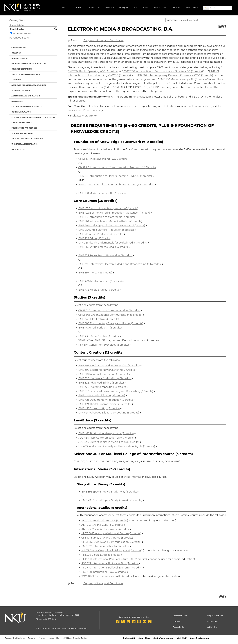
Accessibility (213, 621)
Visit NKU (182, 638)
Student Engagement (22, 133)
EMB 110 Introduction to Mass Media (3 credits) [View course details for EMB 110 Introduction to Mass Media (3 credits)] (107, 217)
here (97, 106)
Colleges (16, 53)
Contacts (175, 8)
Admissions (94, 8)
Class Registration (199, 638)
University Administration (25, 144)
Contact (176, 621)
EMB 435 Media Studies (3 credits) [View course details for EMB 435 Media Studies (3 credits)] (99, 290)
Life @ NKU (124, 8)
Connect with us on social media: (134, 617)
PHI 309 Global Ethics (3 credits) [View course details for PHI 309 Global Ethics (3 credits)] (101, 555)
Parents (32, 638)
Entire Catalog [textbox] (17, 25)
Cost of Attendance (163, 638)
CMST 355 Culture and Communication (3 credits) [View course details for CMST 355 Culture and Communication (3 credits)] (111, 542)
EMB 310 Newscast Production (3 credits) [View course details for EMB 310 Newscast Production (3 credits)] (103, 374)
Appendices (17, 101)
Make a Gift (129, 638)
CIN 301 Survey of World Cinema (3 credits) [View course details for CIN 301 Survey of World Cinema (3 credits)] (107, 538)
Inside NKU (54, 638)
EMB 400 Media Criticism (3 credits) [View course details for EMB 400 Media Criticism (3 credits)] (100, 281)
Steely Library (141, 8)
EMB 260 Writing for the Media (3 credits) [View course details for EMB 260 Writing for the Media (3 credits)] (104, 247)
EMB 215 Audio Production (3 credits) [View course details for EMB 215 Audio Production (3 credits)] (101, 234)
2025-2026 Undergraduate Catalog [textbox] (183, 20)
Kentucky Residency (22, 123)
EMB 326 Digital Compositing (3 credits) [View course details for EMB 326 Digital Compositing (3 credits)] (103, 387)
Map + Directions (215, 616)
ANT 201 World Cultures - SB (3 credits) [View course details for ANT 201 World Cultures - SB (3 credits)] (105, 521)
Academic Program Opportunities (29, 85)
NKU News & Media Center (75, 638)
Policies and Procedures (24, 128)
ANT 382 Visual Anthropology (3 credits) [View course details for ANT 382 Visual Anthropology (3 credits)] (105, 529)
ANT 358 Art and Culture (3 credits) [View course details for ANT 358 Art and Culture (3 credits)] (103, 525)
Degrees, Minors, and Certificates (29, 64)
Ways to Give (160, 8)
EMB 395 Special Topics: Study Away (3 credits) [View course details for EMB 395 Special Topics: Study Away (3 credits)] (110, 492)
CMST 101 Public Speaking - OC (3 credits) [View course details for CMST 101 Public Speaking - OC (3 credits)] (93, 71)
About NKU (17, 80)
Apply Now (144, 638)
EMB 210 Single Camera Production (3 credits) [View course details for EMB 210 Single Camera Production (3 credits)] (106, 230)
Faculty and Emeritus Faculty (27, 107)
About (65, 8)
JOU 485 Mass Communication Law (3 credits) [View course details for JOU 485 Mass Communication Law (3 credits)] (106, 438)
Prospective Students (15, 638)
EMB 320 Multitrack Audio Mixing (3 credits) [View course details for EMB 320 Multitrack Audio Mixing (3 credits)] (105, 378)
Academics (79, 8)
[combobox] (196, 20)
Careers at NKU (180, 616)
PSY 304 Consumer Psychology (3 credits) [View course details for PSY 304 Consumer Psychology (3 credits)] (104, 345)
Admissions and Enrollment (26, 96)
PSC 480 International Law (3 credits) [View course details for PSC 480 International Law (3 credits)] (104, 572)
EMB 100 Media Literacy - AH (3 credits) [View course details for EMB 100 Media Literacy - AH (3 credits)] (183, 79)
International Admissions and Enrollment (33, 117)
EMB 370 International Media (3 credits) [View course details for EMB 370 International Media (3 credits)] (105, 546)
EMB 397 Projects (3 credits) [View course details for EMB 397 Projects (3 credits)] (95, 273)
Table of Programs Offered (26, 74)
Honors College (20, 58)
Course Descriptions (22, 69)
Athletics (109, 8)
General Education (21, 112)
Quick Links (191, 8)
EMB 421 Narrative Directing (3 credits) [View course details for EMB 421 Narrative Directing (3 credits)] (102, 396)
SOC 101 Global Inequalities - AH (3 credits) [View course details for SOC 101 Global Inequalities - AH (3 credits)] (107, 576)
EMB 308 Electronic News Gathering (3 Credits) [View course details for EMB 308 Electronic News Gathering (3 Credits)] (107, 370)
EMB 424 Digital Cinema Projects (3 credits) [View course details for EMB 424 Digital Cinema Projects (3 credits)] (105, 404)
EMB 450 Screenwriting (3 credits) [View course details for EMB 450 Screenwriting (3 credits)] (99, 408)
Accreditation (179, 627)
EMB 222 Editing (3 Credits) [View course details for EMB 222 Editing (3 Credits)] (95, 238)
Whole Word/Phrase (22, 33)
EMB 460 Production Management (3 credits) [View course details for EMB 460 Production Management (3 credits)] (106, 433)
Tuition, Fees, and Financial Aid (27, 139)
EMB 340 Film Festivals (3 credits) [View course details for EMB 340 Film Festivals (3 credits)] (99, 319)
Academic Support (21, 90)
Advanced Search (20, 38)
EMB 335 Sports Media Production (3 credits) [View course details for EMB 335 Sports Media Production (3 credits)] (105, 256)
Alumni (42, 638)
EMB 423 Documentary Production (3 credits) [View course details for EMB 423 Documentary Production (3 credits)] (106, 400)
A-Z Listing (212, 627)
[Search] (206, 8)
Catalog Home (19, 47)
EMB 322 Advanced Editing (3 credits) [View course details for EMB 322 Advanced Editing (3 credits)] (101, 383)
